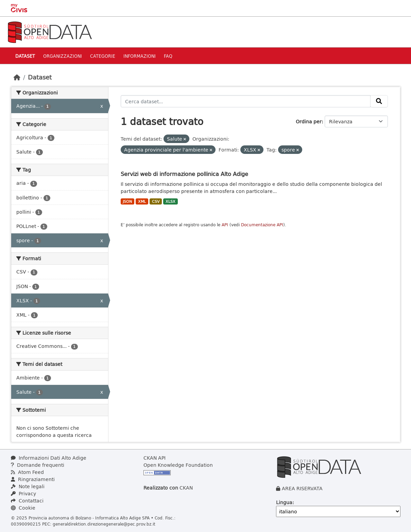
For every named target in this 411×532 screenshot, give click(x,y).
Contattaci (27, 501)
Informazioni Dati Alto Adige (49, 458)
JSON (127, 201)
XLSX (170, 201)
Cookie (23, 508)
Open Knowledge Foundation (178, 465)
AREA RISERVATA (302, 488)
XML (142, 201)
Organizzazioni (63, 56)
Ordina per (309, 121)
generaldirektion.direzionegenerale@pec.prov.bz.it (104, 524)
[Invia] (379, 101)
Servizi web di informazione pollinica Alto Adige (184, 174)
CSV (156, 201)
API (225, 225)
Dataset (25, 56)
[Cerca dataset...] (246, 101)
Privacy (23, 493)
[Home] (17, 77)
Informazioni (140, 56)
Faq (168, 56)
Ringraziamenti (33, 479)
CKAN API (155, 458)
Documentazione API (262, 225)
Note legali (28, 486)
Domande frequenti (38, 465)
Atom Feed (27, 472)
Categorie (103, 56)
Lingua (284, 502)
